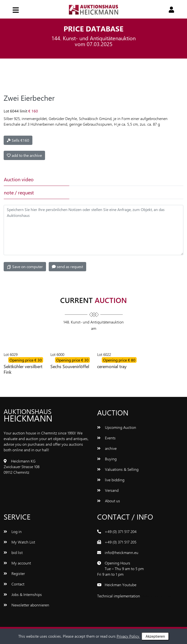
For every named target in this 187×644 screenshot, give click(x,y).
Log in (13, 531)
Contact (14, 584)
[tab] (101, 179)
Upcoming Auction (117, 427)
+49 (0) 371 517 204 (121, 531)
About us (109, 501)
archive (107, 448)
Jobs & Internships (23, 594)
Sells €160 (18, 140)
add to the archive (24, 155)
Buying (107, 459)
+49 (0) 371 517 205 (121, 542)
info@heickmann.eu (122, 552)
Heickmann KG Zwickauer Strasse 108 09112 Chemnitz (22, 467)
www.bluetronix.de (156, 596)
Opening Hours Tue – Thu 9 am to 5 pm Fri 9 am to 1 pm (120, 569)
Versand (108, 490)
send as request (67, 267)
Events (106, 438)
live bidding (111, 480)
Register (14, 573)
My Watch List (19, 542)
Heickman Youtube (121, 585)
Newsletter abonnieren (26, 605)
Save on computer (25, 267)
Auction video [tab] (19, 179)
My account (17, 563)
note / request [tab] (19, 192)
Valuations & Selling (118, 469)
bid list (13, 552)
